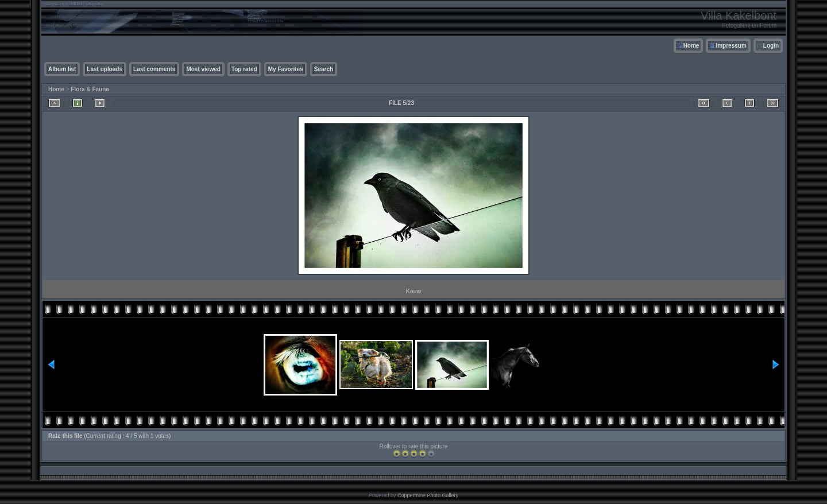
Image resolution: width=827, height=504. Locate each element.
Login (771, 46)
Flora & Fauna (90, 89)
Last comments (154, 69)
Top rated (244, 69)
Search (324, 69)
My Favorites (286, 69)
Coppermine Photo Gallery (428, 495)
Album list (62, 69)
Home (691, 46)
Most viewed (203, 69)
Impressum (731, 46)
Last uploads (105, 69)
